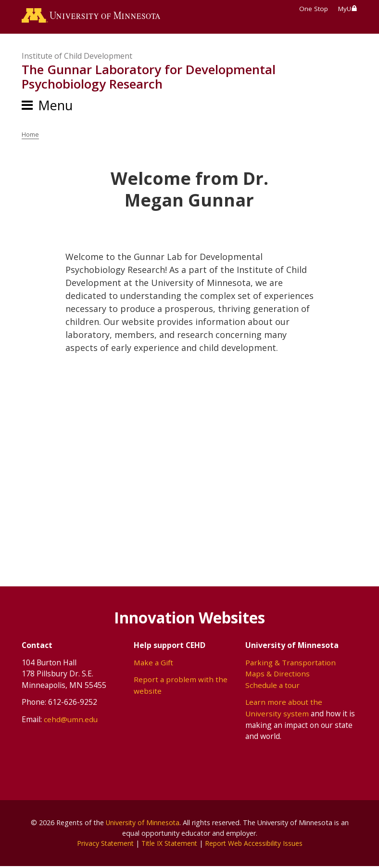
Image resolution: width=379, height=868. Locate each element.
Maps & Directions (278, 675)
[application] (190, 439)
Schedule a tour (272, 687)
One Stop (314, 9)
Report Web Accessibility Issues (255, 845)
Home (31, 136)
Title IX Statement (169, 845)
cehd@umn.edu (71, 721)
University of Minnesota (142, 824)
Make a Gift (154, 664)
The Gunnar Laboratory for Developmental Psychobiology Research (149, 78)
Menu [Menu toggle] (55, 107)
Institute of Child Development (77, 58)
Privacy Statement (103, 845)
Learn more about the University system (284, 709)
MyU (348, 9)
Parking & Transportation (291, 664)
